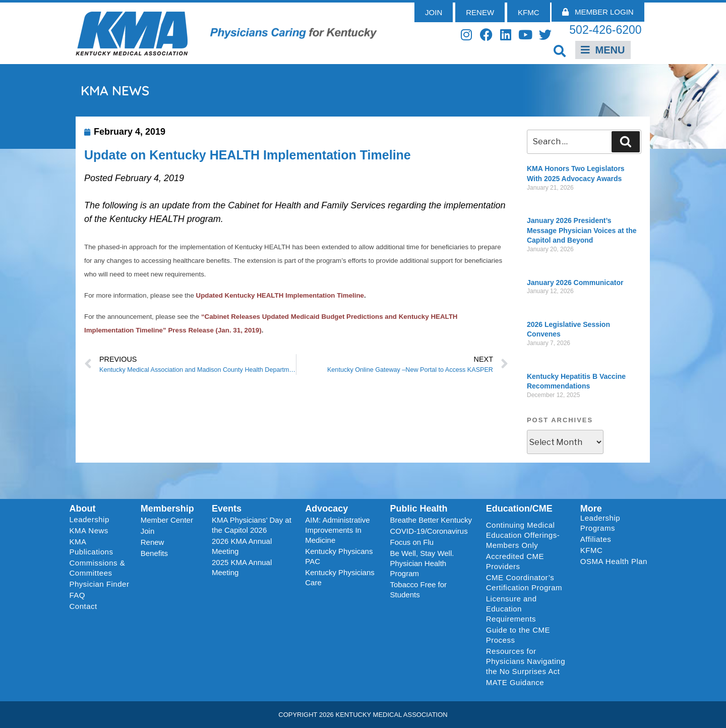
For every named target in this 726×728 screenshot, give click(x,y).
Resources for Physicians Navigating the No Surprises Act (526, 661)
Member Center (167, 520)
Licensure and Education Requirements (511, 609)
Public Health (418, 509)
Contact (83, 606)
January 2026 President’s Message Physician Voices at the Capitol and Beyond (582, 230)
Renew (153, 542)
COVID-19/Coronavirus (429, 531)
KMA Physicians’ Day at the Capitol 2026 (252, 525)
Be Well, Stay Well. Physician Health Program (422, 563)
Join (148, 531)
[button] (560, 51)
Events (227, 509)
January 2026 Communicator (575, 283)
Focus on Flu (412, 542)
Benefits (154, 553)
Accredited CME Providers (515, 561)
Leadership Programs (616, 523)
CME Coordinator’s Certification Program (524, 582)
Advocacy (326, 509)
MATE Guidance (515, 682)
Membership (167, 509)
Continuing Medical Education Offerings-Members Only (523, 535)
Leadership (92, 520)
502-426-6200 (605, 30)
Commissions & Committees (98, 568)
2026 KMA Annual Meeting (242, 546)
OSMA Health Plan (614, 561)
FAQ (78, 595)
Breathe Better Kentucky (431, 520)
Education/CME (519, 509)
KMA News (89, 530)
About (83, 509)
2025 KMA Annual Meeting (242, 567)
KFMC (592, 550)
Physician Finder (100, 584)
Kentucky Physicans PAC (339, 556)
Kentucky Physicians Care (340, 577)
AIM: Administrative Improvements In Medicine (337, 530)
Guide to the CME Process (518, 635)
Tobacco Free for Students (418, 590)
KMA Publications (92, 547)
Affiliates (598, 539)
